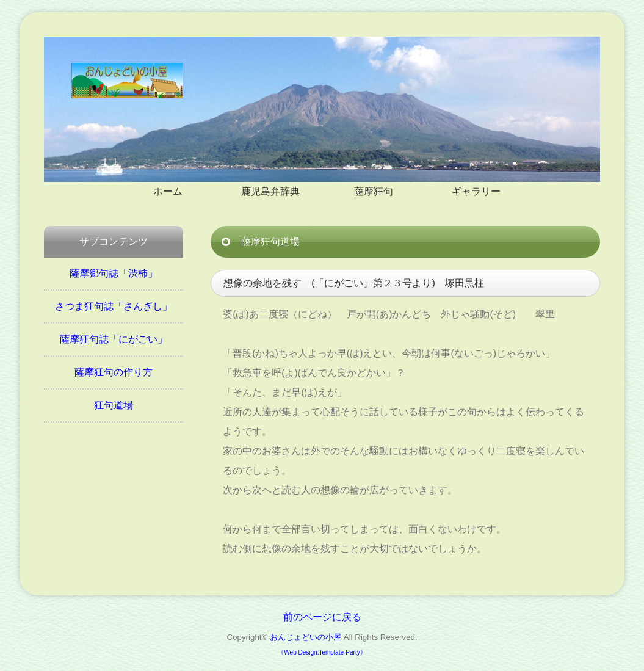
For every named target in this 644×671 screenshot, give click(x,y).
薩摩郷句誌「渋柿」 (114, 273)
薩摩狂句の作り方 (114, 372)
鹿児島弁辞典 (270, 191)
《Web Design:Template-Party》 (322, 652)
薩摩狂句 (374, 191)
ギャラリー (476, 191)
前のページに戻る (322, 617)
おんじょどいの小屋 (306, 637)
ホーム (168, 191)
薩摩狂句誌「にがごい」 (114, 339)
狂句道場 (114, 405)
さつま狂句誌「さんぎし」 (114, 306)
